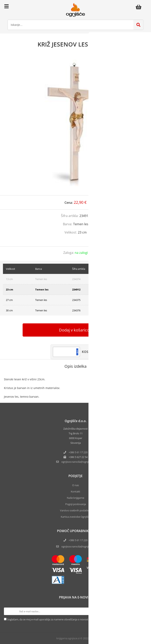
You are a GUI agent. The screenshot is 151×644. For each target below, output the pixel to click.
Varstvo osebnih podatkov (75, 510)
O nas (75, 485)
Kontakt (75, 491)
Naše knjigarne (75, 498)
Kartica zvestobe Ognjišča (76, 517)
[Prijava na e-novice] (143, 611)
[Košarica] (140, 7)
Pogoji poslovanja (76, 504)
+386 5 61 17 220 (78, 452)
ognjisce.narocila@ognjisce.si (78, 546)
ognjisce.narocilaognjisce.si (78, 462)
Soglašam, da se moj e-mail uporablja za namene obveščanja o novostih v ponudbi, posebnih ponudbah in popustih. (75, 619)
